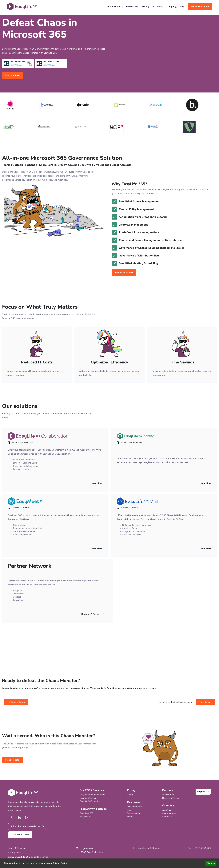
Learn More (96, 483)
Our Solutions (115, 6)
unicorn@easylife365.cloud (147, 848)
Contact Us (167, 817)
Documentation (134, 807)
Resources (132, 6)
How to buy (205, 702)
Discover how (13, 75)
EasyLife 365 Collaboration (92, 795)
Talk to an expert (124, 273)
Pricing (145, 6)
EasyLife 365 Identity (90, 801)
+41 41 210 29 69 (201, 848)
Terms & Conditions (18, 848)
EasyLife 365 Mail (88, 798)
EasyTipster (85, 817)
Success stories (134, 813)
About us (167, 810)
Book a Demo (200, 6)
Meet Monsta (12, 760)
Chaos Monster (169, 813)
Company (172, 6)
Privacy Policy (15, 853)
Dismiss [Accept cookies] (211, 863)
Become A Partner (94, 614)
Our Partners (168, 795)
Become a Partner (171, 798)
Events (130, 817)
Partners (158, 6)
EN (182, 6)
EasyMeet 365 (87, 813)
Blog (129, 810)
